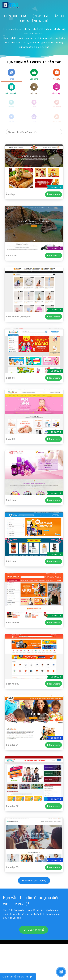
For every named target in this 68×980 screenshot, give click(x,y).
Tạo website (54, 194)
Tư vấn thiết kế (34, 930)
